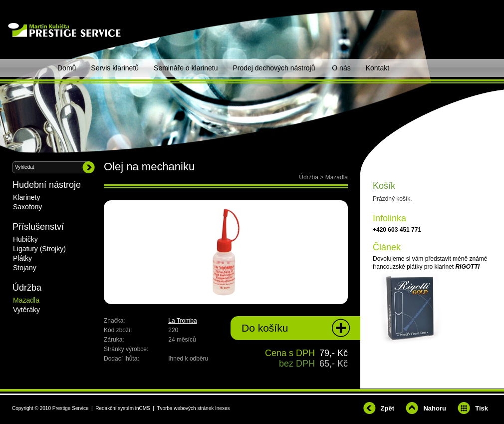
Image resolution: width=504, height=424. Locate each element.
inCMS (143, 408)
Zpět (387, 408)
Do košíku (265, 328)
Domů (67, 68)
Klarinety (26, 197)
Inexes (222, 408)
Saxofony (27, 207)
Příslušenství (38, 227)
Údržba (309, 177)
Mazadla (337, 177)
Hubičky (25, 239)
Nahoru (435, 408)
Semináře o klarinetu (186, 68)
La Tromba (182, 321)
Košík (384, 186)
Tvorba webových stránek (185, 408)
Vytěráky (26, 310)
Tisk (482, 408)
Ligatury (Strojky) (39, 249)
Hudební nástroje (47, 185)
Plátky (22, 258)
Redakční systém (115, 408)
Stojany (25, 268)
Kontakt (378, 68)
